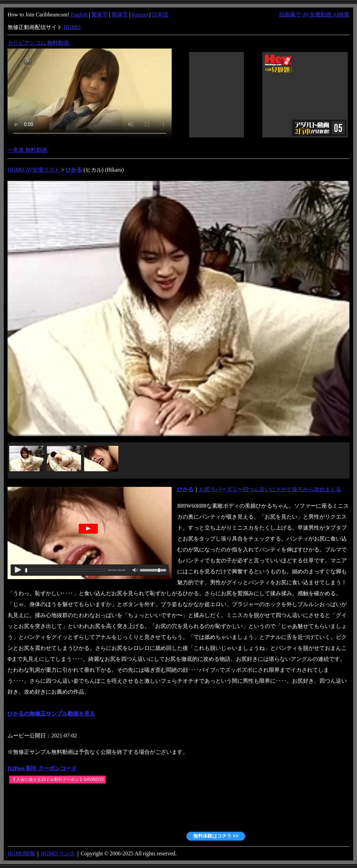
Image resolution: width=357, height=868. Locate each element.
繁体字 (100, 15)
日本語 (160, 15)
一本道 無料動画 (27, 150)
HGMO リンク (58, 853)
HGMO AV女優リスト (34, 170)
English (79, 15)
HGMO (72, 27)
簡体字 (120, 15)
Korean (140, 15)
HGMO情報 (21, 853)
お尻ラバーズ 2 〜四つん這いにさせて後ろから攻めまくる (270, 489)
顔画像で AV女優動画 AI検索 (314, 15)
